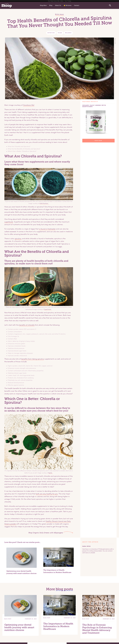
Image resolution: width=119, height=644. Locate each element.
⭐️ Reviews (68, 5)
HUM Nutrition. (44, 204)
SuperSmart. (48, 309)
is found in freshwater (47, 229)
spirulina (18, 239)
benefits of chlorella (27, 325)
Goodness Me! (29, 105)
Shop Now (43, 5)
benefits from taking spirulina (33, 359)
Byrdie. (51, 473)
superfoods (9, 222)
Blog (51, 5)
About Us (58, 5)
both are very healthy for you (47, 494)
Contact (77, 5)
